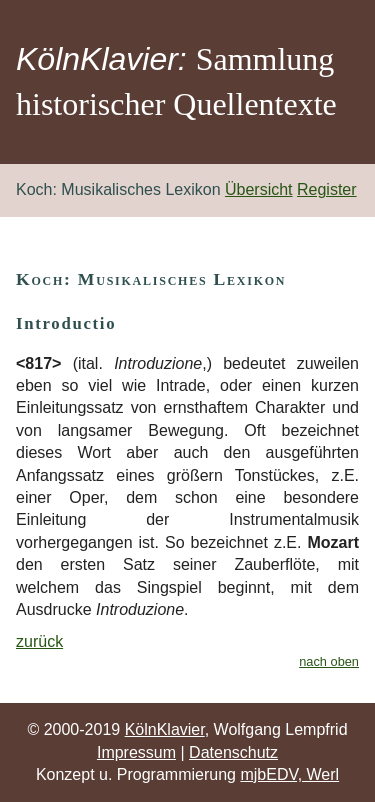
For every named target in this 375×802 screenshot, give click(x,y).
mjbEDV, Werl (289, 774)
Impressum (136, 752)
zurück (39, 641)
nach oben (329, 661)
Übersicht (259, 189)
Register (327, 189)
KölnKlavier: (101, 59)
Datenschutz (233, 752)
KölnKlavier (165, 729)
